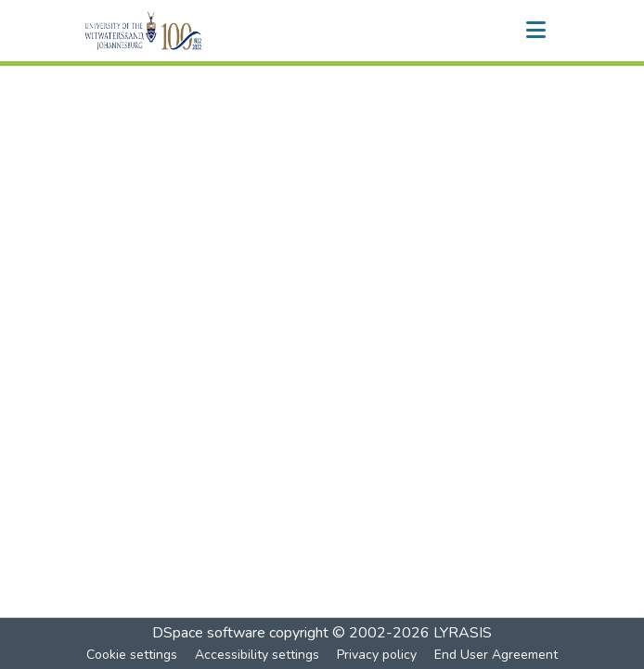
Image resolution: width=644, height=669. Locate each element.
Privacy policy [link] (377, 655)
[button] (175, 31)
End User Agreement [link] (496, 655)
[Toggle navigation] (535, 31)
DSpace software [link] (209, 633)
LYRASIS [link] (463, 633)
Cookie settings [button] (132, 655)
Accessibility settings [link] (257, 655)
